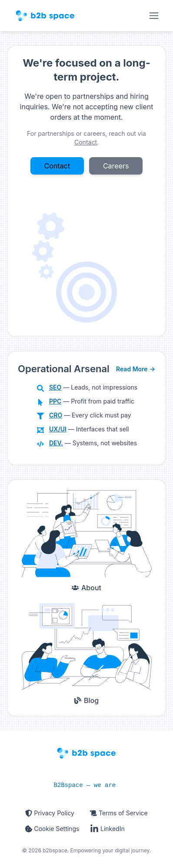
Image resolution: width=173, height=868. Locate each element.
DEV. (56, 443)
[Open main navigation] (154, 16)
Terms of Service (119, 813)
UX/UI (58, 429)
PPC (55, 401)
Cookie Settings (52, 829)
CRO (56, 415)
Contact (57, 166)
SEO (55, 387)
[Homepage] (45, 16)
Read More (136, 369)
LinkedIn (107, 829)
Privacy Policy (50, 813)
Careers (116, 166)
